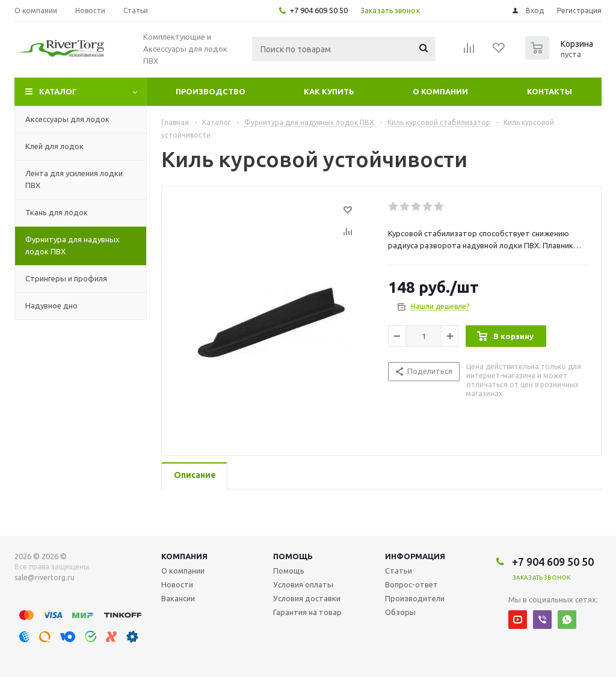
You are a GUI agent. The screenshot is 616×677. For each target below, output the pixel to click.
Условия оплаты (303, 584)
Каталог (58, 91)
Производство (211, 91)
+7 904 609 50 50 (319, 10)
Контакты (550, 91)
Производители (415, 598)
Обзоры (400, 612)
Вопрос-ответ (411, 584)
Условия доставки (307, 598)
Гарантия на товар (307, 612)
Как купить (329, 91)
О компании (440, 91)
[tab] (194, 476)
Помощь (293, 556)
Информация (415, 556)
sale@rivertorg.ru (45, 577)
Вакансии (178, 598)
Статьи (399, 571)
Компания (184, 556)
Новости (177, 584)
